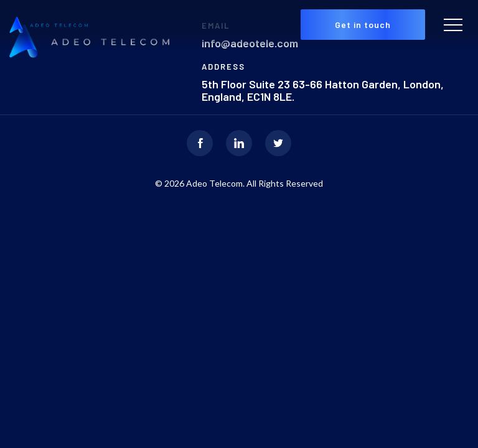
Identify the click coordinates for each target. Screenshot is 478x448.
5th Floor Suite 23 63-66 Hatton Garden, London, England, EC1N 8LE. (323, 91)
